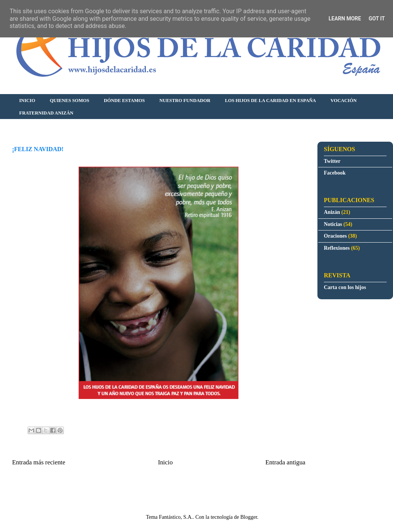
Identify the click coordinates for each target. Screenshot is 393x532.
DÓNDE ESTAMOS (124, 101)
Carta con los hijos (345, 287)
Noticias (333, 224)
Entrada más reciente (39, 462)
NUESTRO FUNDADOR (185, 101)
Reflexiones (337, 248)
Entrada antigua (285, 462)
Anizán (332, 212)
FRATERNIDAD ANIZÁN (46, 113)
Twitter (332, 161)
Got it (377, 19)
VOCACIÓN (344, 101)
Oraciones (335, 236)
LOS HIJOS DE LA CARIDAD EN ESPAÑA (270, 101)
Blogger (249, 517)
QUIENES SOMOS (70, 101)
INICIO (27, 101)
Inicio (165, 462)
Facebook (335, 173)
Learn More (345, 19)
